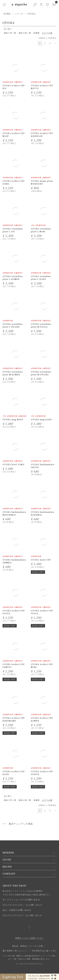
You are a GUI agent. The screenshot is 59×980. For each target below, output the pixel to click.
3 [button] (50, 43)
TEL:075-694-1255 (13, 905)
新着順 (36, 33)
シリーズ (19, 14)
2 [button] (45, 43)
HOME (7, 14)
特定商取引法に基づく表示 (44, 951)
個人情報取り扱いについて (15, 951)
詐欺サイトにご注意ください (29, 938)
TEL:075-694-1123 (13, 915)
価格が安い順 (10, 33)
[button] (54, 44)
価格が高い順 (25, 33)
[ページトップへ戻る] (29, 929)
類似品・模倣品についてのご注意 (27, 946)
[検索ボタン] (35, 5)
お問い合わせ (34, 905)
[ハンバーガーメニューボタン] (4, 5)
